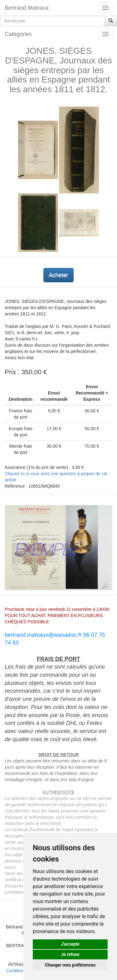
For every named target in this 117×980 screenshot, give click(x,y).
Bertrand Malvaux (27, 8)
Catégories (18, 34)
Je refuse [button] (70, 954)
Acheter (58, 275)
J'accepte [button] (70, 944)
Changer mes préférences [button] (70, 965)
